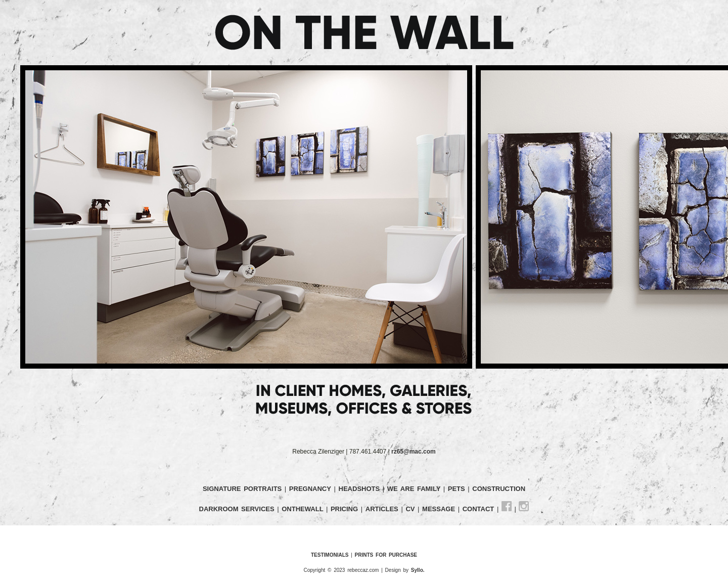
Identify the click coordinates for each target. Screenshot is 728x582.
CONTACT (480, 509)
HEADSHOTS (361, 489)
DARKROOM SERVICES (238, 509)
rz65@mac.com (414, 452)
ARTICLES (383, 509)
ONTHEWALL (304, 509)
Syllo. (418, 570)
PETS (458, 489)
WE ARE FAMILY (415, 489)
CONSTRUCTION (499, 489)
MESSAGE (440, 509)
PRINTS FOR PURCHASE (386, 555)
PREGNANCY (310, 489)
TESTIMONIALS (330, 555)
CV (412, 509)
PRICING (346, 509)
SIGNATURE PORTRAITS (244, 489)
